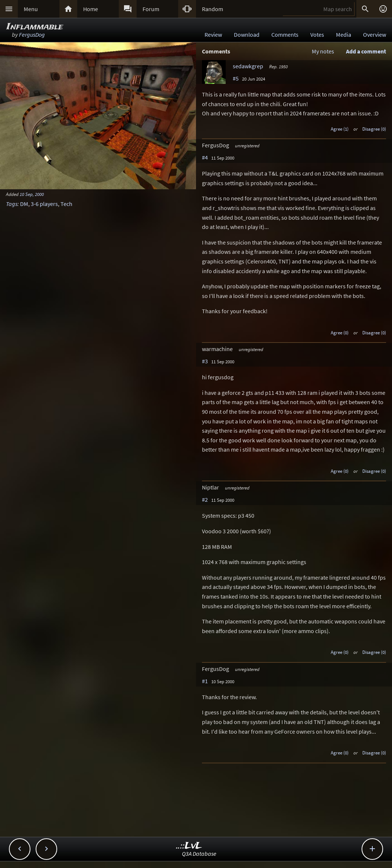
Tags (12, 204)
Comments (285, 35)
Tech (66, 204)
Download (247, 35)
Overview (375, 35)
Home (91, 9)
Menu (31, 9)
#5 (236, 78)
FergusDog (32, 35)
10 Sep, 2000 (32, 194)
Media (344, 35)
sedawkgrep (248, 66)
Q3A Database (199, 854)
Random (213, 9)
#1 (205, 681)
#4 (205, 157)
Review (213, 35)
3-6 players (44, 204)
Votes (317, 35)
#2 (205, 499)
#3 (205, 361)
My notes (323, 51)
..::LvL (189, 846)
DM (24, 204)
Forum (151, 9)
